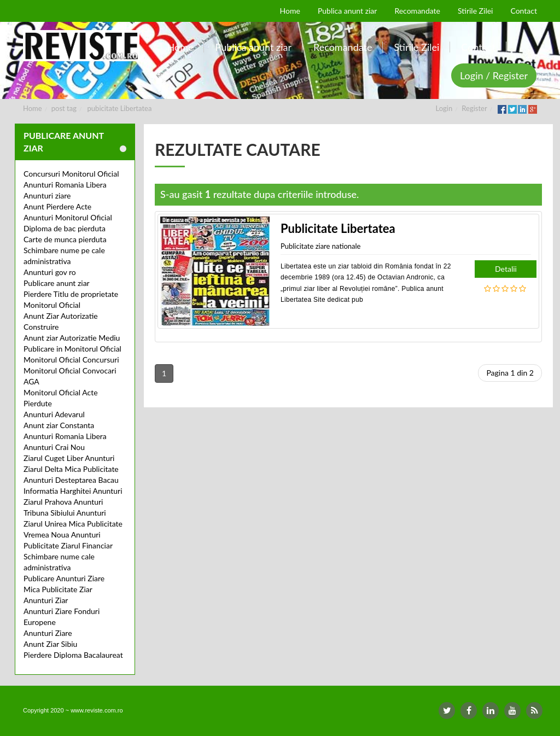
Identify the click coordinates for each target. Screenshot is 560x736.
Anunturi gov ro (50, 272)
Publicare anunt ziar (57, 283)
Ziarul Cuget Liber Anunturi (69, 458)
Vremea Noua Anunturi (62, 535)
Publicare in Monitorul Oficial (72, 349)
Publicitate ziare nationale (320, 246)
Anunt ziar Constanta (59, 425)
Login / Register (494, 75)
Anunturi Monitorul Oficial (68, 217)
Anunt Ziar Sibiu (50, 644)
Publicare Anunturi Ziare (64, 578)
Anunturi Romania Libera (65, 185)
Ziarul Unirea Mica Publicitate (73, 524)
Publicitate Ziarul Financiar (68, 545)
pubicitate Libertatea (120, 108)
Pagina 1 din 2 (510, 373)
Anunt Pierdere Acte (57, 206)
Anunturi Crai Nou (54, 447)
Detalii (506, 269)
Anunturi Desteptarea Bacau (71, 480)
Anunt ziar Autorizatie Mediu (72, 338)
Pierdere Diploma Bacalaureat (73, 655)
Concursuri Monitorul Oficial (71, 174)
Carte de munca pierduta (65, 239)
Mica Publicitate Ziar (58, 589)
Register (474, 108)
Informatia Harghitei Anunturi (73, 491)
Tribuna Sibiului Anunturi (65, 513)
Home (33, 108)
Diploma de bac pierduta (65, 228)
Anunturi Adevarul (54, 414)
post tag (64, 108)
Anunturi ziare (47, 195)
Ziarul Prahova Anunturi (63, 502)
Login (444, 108)
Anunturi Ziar (46, 600)
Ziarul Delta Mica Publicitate (71, 469)
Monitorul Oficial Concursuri (71, 360)
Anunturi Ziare (48, 633)
